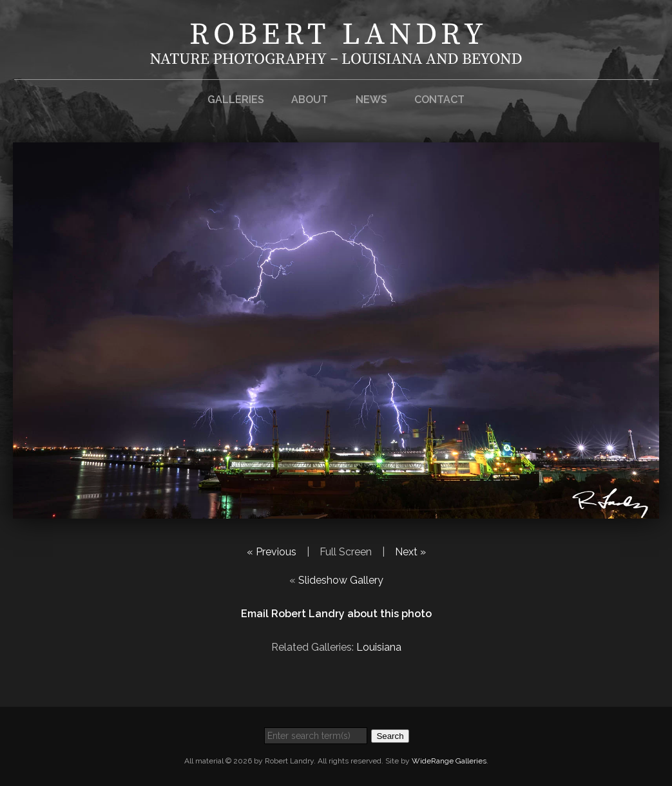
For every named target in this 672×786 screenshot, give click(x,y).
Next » (410, 552)
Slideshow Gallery (341, 580)
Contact (439, 100)
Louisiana (379, 647)
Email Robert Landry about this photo (336, 614)
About (310, 100)
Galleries (236, 100)
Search (390, 736)
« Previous (272, 552)
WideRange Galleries (449, 761)
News (371, 100)
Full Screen (346, 552)
